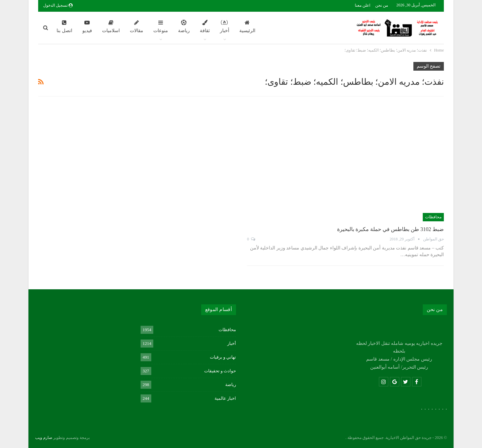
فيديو (87, 26)
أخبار (225, 26)
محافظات (433, 217)
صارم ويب (44, 438)
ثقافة (205, 26)
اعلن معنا (363, 5)
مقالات (137, 26)
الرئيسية (247, 26)
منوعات (161, 26)
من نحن (382, 5)
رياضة (184, 26)
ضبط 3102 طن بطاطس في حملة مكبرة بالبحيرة (390, 229)
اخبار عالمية (225, 398)
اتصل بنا (64, 26)
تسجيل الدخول (58, 5)
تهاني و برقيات (223, 357)
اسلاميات (111, 26)
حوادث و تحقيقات (220, 371)
